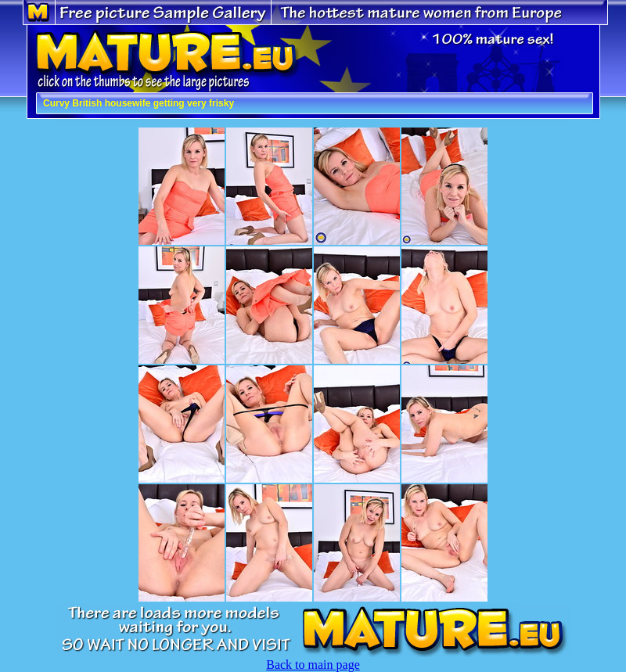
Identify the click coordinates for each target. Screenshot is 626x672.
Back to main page (313, 665)
